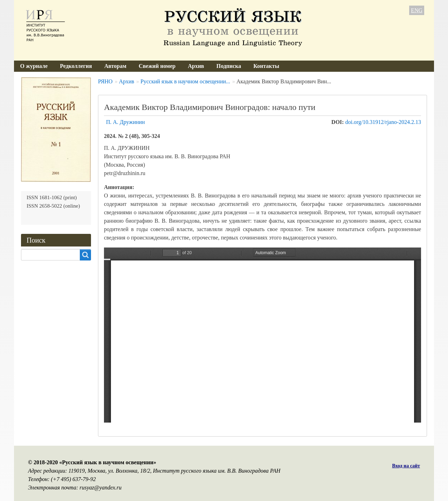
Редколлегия (76, 66)
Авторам (115, 66)
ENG (417, 10)
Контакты (266, 66)
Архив (196, 66)
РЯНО (105, 81)
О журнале (34, 66)
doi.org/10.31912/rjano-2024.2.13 (383, 122)
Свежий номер (157, 66)
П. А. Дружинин (125, 122)
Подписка (229, 66)
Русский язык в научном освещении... (185, 81)
